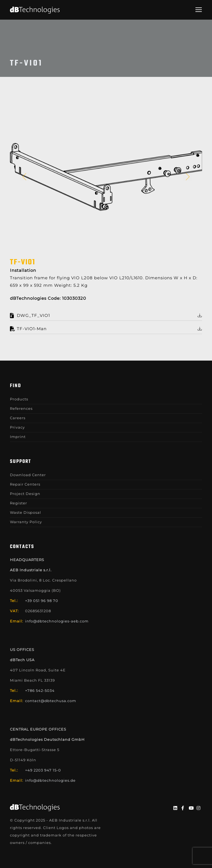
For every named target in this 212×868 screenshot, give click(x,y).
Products (19, 399)
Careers (18, 418)
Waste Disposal (26, 512)
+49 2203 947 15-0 (43, 770)
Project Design (25, 494)
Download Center (28, 475)
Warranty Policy (26, 522)
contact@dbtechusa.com (51, 701)
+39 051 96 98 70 (42, 601)
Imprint (18, 437)
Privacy (17, 427)
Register (18, 503)
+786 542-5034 (40, 690)
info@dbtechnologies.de (50, 780)
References (21, 408)
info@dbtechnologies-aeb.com (57, 621)
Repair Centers (25, 484)
